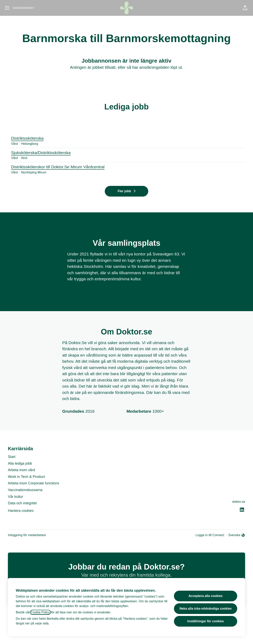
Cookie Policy (40, 612)
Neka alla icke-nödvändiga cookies (206, 609)
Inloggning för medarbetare (27, 535)
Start (12, 457)
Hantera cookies (21, 511)
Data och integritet (22, 503)
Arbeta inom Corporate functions (34, 483)
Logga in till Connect (210, 535)
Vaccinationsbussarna (25, 490)
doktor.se (239, 502)
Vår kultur (16, 497)
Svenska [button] (237, 535)
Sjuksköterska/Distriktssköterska (126, 153)
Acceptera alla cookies (206, 596)
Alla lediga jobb (20, 463)
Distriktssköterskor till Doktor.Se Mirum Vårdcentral (126, 167)
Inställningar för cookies (205, 621)
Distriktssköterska (126, 138)
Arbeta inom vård (21, 470)
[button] (245, 8)
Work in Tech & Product (26, 477)
